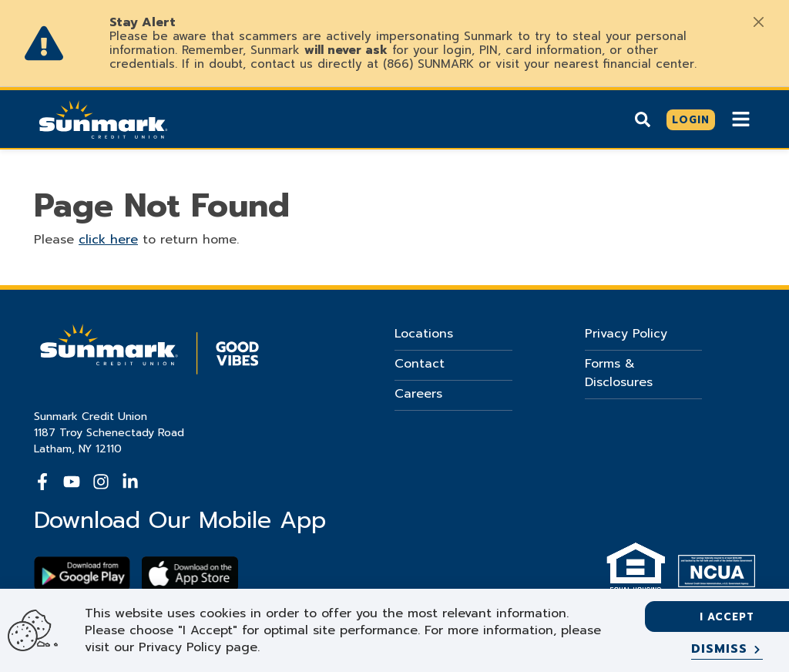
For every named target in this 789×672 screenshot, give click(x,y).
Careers (418, 394)
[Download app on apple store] (190, 574)
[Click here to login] (691, 120)
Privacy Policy (626, 334)
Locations (424, 334)
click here (108, 240)
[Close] (758, 22)
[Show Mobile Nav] (741, 119)
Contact (420, 364)
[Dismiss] (727, 650)
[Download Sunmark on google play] (82, 574)
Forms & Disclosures (619, 373)
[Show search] (643, 119)
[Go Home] (103, 118)
